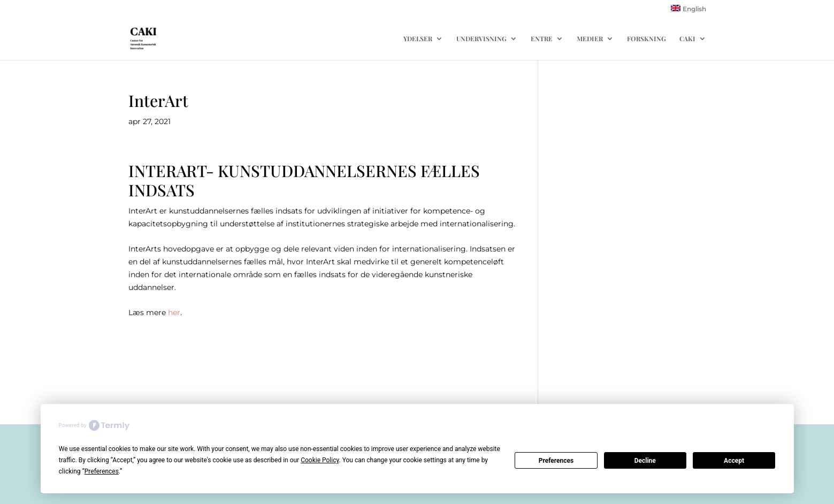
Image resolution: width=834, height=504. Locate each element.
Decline (645, 461)
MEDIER (590, 39)
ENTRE (542, 39)
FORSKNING (646, 39)
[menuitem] (688, 11)
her (174, 312)
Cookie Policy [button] (320, 460)
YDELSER (418, 39)
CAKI (687, 39)
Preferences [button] (102, 471)
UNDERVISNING (481, 39)
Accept (734, 461)
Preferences (556, 461)
